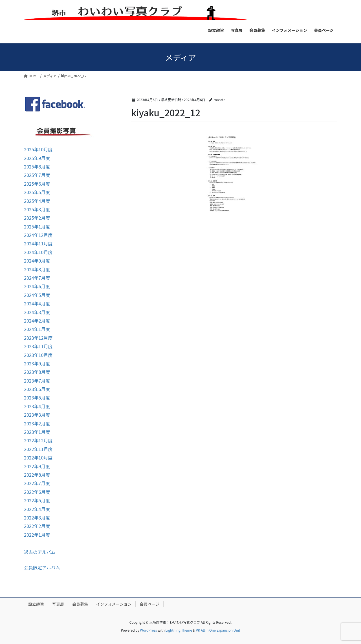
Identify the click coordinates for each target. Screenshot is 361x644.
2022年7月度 (37, 483)
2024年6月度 (37, 286)
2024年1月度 (37, 329)
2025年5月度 (37, 192)
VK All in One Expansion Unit (218, 630)
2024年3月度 (37, 312)
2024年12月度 (38, 235)
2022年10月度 (38, 458)
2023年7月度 (37, 381)
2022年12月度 (38, 440)
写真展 (58, 604)
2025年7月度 (37, 175)
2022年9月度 (37, 466)
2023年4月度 (37, 406)
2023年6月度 (37, 389)
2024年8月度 (37, 269)
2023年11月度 (38, 346)
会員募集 (80, 604)
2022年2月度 (37, 526)
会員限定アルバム (42, 567)
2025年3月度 (37, 209)
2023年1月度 (37, 432)
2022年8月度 (37, 475)
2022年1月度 (37, 535)
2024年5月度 (37, 295)
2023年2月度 (37, 423)
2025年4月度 (37, 201)
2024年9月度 (37, 261)
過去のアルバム (40, 552)
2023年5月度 (37, 397)
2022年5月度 (37, 500)
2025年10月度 (38, 149)
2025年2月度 (37, 218)
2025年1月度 (37, 226)
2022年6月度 (37, 492)
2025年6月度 (37, 184)
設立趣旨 (36, 604)
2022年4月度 (37, 509)
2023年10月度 (38, 355)
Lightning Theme (179, 630)
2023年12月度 (38, 338)
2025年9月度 (37, 158)
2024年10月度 (38, 252)
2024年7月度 (37, 278)
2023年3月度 (37, 415)
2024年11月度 (38, 243)
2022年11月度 (38, 449)
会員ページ (149, 604)
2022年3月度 (37, 518)
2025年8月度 (37, 166)
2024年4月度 (37, 303)
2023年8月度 (37, 372)
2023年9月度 (37, 363)
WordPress (149, 630)
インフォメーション (114, 604)
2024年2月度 (37, 321)
